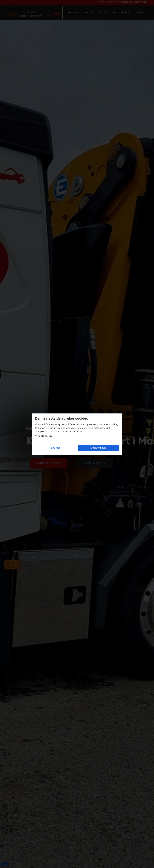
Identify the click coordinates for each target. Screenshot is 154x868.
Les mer (56, 448)
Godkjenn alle (98, 448)
